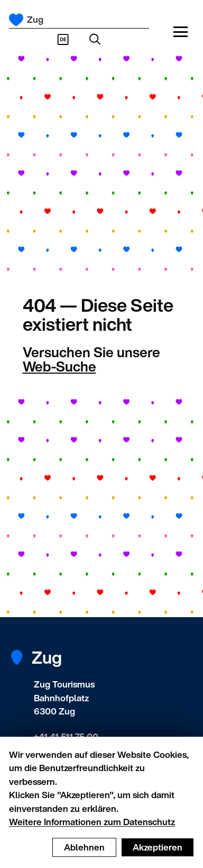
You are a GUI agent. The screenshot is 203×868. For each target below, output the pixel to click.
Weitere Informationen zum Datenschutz (92, 822)
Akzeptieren (158, 847)
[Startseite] (16, 20)
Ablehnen (84, 847)
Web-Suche (59, 366)
